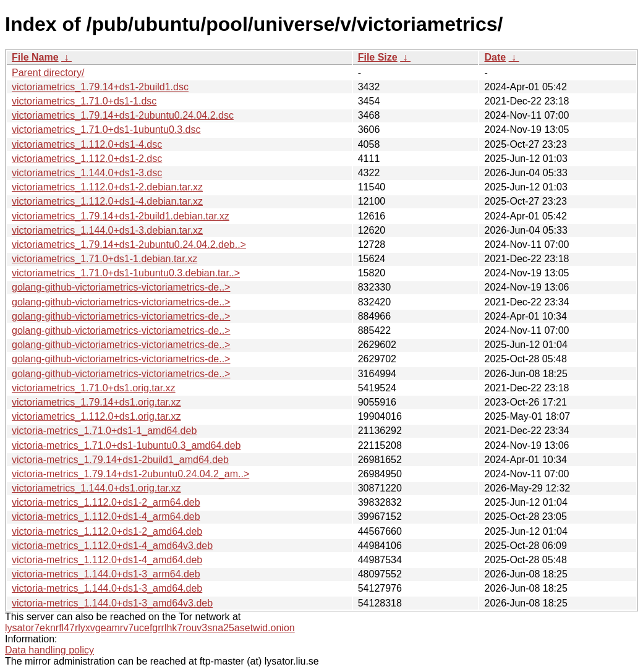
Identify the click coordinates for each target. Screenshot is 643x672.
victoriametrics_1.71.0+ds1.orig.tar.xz (94, 388)
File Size (378, 57)
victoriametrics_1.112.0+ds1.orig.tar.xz (96, 416)
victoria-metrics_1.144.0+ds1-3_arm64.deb (106, 574)
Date (495, 57)
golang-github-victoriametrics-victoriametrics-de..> (121, 287)
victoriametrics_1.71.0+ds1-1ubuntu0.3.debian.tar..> (126, 273)
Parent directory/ (48, 73)
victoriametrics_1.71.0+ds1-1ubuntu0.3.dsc (106, 130)
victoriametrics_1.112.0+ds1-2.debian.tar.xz (107, 187)
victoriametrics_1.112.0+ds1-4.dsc (87, 144)
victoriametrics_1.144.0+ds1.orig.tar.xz (96, 488)
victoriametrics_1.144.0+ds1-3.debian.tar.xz (107, 230)
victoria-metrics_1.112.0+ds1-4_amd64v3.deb (112, 546)
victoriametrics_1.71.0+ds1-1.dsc (84, 101)
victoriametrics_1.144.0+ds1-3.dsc (87, 173)
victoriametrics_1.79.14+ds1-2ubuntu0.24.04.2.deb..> (129, 245)
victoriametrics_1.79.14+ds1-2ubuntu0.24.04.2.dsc (123, 115)
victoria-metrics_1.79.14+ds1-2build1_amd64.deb (120, 460)
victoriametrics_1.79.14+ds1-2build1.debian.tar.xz (121, 216)
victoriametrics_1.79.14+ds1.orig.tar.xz (96, 402)
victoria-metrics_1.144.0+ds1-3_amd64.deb (107, 588)
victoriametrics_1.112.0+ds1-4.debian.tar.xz (107, 201)
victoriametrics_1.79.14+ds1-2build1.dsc (100, 87)
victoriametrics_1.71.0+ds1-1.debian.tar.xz (104, 259)
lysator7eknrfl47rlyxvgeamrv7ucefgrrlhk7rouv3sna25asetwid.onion (150, 628)
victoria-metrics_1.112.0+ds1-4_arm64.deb (106, 517)
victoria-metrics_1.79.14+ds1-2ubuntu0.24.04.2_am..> (130, 474)
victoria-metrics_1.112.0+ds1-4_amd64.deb (107, 560)
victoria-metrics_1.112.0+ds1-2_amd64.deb (107, 531)
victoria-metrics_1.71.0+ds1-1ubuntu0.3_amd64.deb (126, 445)
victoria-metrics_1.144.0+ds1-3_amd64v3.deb (112, 603)
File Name (35, 57)
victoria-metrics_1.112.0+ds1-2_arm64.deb (106, 502)
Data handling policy (49, 650)
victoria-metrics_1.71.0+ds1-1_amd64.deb (104, 431)
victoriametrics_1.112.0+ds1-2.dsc (87, 159)
